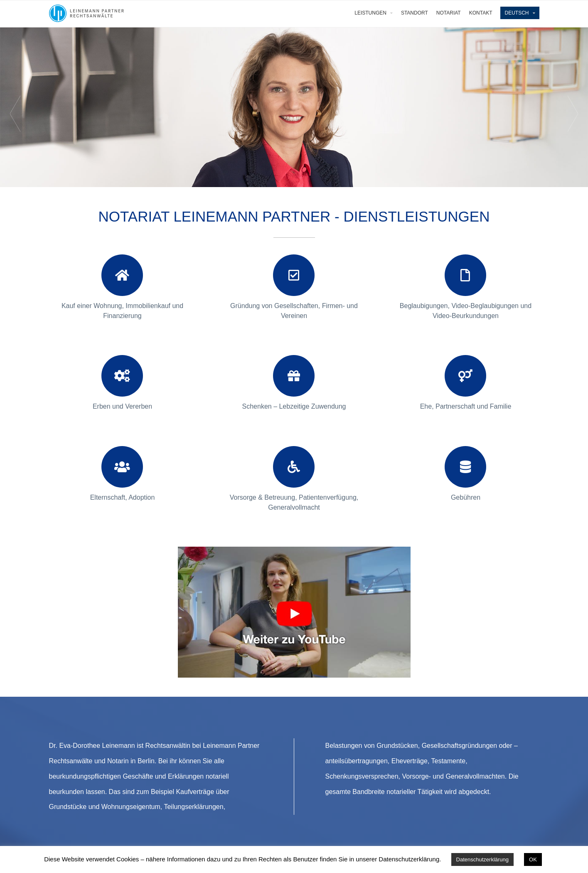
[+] (123, 259)
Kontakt (481, 13)
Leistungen (370, 13)
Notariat (449, 13)
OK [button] (533, 859)
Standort (415, 13)
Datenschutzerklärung (482, 859)
